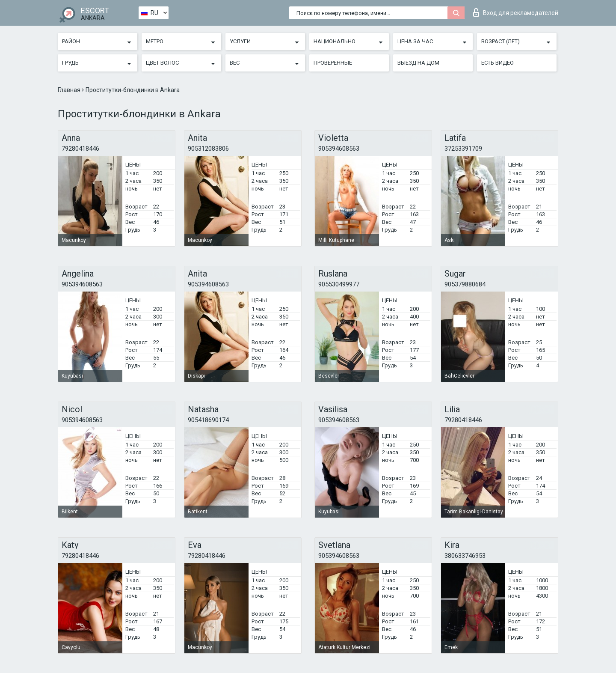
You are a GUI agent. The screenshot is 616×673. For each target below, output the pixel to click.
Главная (70, 90)
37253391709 (463, 149)
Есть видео (498, 63)
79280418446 (80, 149)
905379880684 (465, 284)
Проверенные (333, 63)
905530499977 (339, 284)
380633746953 (465, 556)
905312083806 (208, 149)
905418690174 (208, 420)
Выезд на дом (418, 63)
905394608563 (339, 149)
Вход (516, 12)
